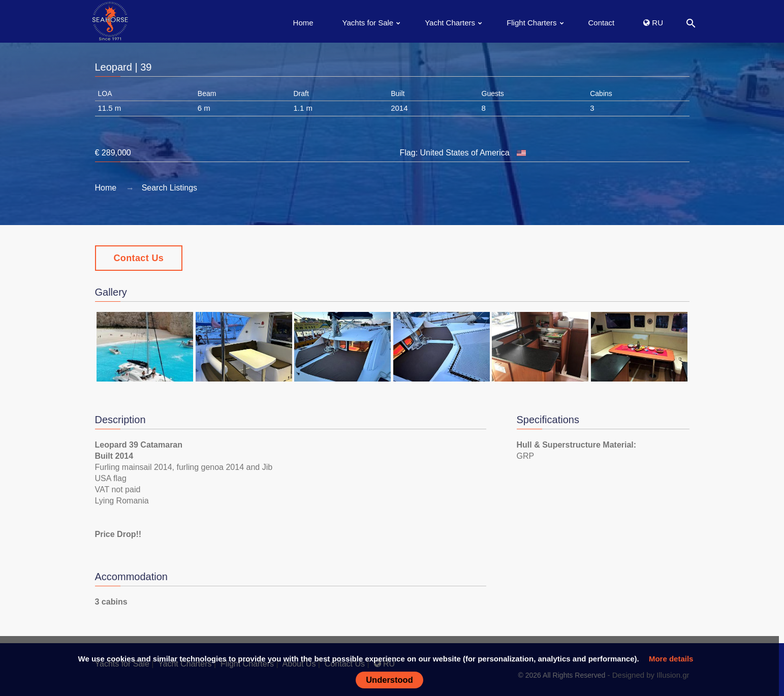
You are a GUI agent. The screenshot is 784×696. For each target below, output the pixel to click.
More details (671, 659)
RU (653, 23)
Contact (602, 23)
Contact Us (139, 258)
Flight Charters (531, 23)
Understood (389, 680)
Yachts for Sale (368, 23)
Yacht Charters (450, 23)
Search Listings (169, 188)
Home (303, 23)
